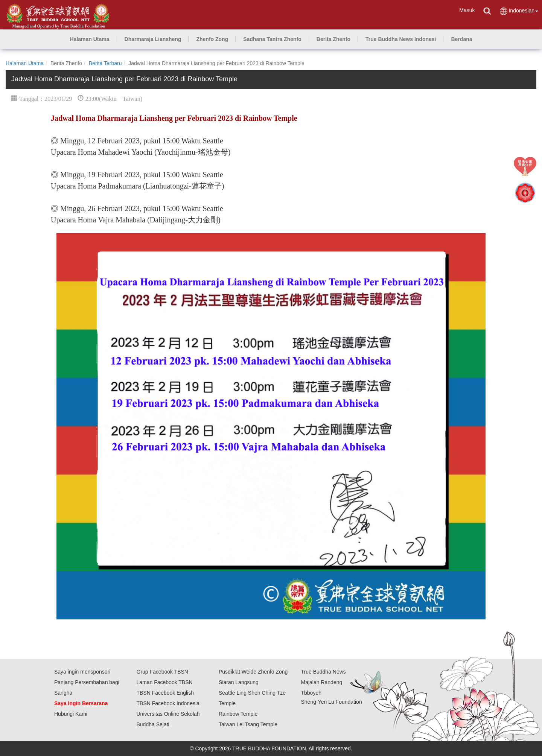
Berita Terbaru (105, 63)
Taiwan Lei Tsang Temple (248, 724)
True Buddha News (324, 672)
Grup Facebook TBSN (162, 672)
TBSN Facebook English (165, 693)
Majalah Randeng (322, 682)
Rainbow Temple (238, 714)
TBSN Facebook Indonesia (168, 703)
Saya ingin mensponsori (82, 672)
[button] (153, 39)
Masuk (467, 10)
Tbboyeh (311, 693)
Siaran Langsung (239, 682)
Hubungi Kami (71, 714)
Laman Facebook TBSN (165, 682)
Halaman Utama (25, 63)
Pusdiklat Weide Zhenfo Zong (253, 672)
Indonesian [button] (519, 11)
